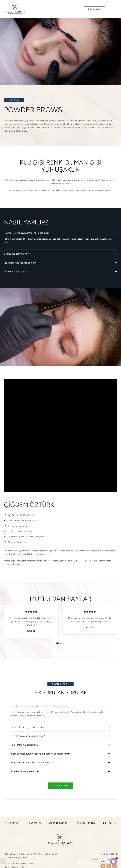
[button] (94, 9)
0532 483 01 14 (108, 854)
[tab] (60, 233)
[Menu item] (13, 823)
